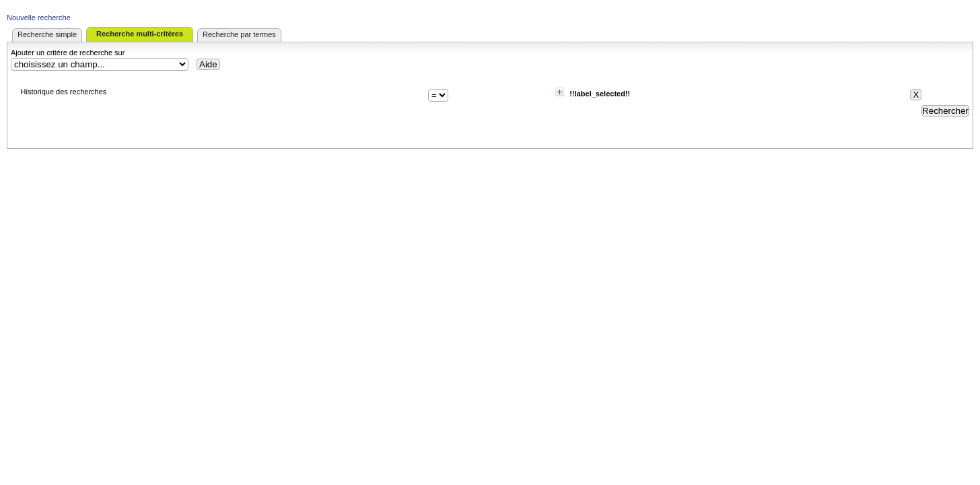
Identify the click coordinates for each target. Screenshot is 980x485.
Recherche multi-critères (140, 34)
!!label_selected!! (600, 94)
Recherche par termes (239, 34)
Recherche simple (47, 34)
